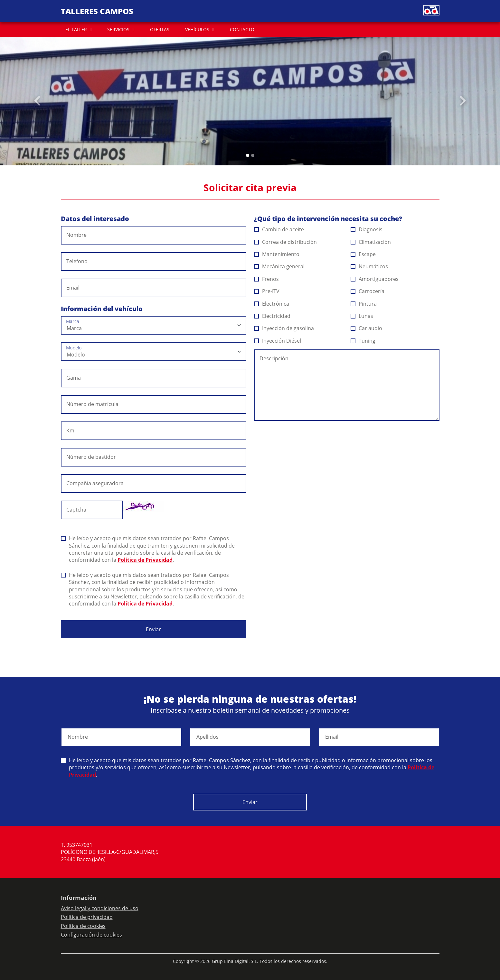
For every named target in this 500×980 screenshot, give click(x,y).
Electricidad (272, 316)
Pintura (364, 304)
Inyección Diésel (278, 341)
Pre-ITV (267, 291)
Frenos (267, 279)
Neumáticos (369, 266)
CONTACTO (242, 29)
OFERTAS (160, 29)
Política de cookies (83, 926)
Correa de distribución (286, 242)
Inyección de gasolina (284, 328)
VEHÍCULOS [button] (197, 29)
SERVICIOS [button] (118, 29)
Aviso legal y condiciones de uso (100, 908)
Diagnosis (367, 229)
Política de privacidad (87, 917)
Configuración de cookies (91, 935)
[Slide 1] (253, 155)
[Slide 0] (248, 155)
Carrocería (368, 291)
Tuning (363, 341)
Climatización (371, 242)
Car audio (367, 328)
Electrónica (272, 304)
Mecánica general (279, 266)
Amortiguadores (375, 279)
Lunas (362, 316)
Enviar (153, 629)
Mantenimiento (277, 254)
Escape (363, 254)
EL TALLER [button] (76, 29)
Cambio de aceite (279, 229)
